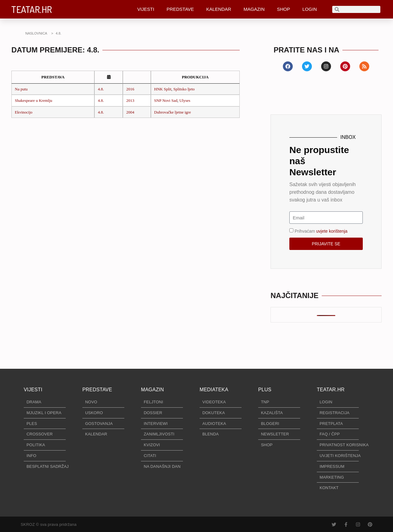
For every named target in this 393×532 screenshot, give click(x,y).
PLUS (265, 390)
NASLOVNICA (36, 33)
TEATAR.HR (32, 9)
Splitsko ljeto (184, 89)
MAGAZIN (254, 9)
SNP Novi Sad (166, 100)
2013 (130, 100)
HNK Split (163, 89)
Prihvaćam (321, 231)
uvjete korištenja (332, 231)
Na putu (21, 89)
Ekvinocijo (24, 112)
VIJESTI (146, 9)
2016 (130, 89)
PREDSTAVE (180, 9)
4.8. (101, 89)
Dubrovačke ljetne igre (173, 112)
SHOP (284, 9)
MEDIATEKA (214, 390)
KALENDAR (219, 9)
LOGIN (310, 9)
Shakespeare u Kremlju (33, 100)
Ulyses (185, 100)
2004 (130, 112)
